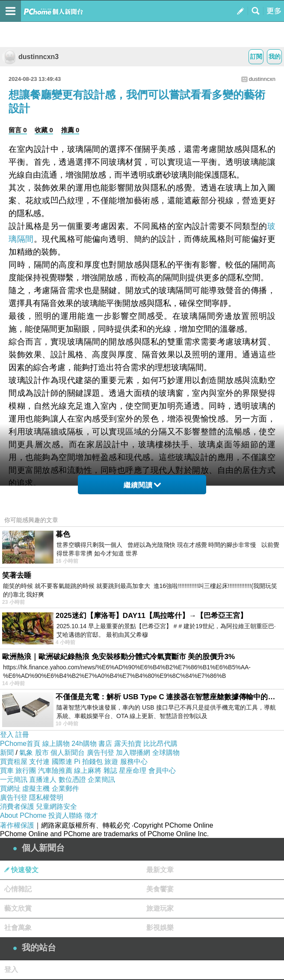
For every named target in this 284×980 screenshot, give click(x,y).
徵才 (91, 815)
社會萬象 (18, 928)
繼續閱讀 (142, 485)
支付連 (39, 762)
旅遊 (111, 762)
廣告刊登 (101, 753)
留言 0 (18, 130)
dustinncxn (262, 79)
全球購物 (166, 753)
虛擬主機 (36, 788)
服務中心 (134, 762)
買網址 (10, 788)
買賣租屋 (14, 762)
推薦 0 (70, 130)
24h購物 (84, 744)
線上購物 (56, 744)
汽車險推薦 (55, 771)
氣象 (26, 753)
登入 (7, 735)
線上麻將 (88, 771)
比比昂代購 (160, 744)
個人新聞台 (68, 753)
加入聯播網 (133, 753)
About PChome (23, 815)
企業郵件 (65, 788)
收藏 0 (44, 130)
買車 (7, 771)
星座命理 (133, 771)
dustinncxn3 (30, 57)
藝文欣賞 (18, 908)
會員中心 (162, 771)
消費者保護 (17, 806)
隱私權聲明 (46, 797)
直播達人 (43, 780)
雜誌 (110, 771)
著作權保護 (17, 825)
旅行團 (26, 771)
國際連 (62, 762)
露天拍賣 (128, 744)
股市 (42, 753)
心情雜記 (18, 889)
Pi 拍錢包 (88, 762)
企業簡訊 (101, 780)
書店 (105, 744)
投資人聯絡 (65, 815)
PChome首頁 (20, 744)
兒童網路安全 (56, 806)
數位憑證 (72, 780)
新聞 (7, 753)
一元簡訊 (14, 780)
